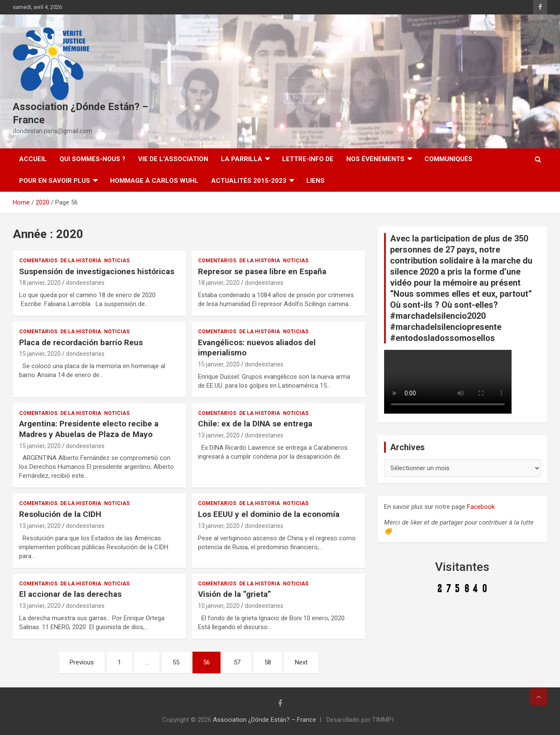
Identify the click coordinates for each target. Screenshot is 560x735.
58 (268, 662)
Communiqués (448, 159)
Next (301, 662)
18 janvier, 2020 (40, 283)
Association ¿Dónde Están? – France (264, 720)
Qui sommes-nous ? (92, 159)
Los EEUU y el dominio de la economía (269, 514)
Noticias (117, 261)
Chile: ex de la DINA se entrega (255, 424)
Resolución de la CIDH (60, 514)
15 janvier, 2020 (40, 354)
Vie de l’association (173, 159)
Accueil (33, 159)
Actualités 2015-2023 (249, 181)
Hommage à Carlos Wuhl (154, 181)
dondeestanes (85, 283)
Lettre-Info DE (308, 159)
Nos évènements (375, 159)
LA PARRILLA (242, 159)
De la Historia (81, 261)
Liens (315, 181)
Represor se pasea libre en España (262, 271)
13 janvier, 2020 (219, 435)
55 (176, 662)
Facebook (481, 507)
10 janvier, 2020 (219, 606)
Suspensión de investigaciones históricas (97, 271)
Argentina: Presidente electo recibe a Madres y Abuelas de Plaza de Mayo (89, 429)
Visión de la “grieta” (235, 594)
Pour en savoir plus (55, 181)
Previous (82, 662)
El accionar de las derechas (70, 594)
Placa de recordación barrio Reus (81, 342)
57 (237, 662)
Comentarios (38, 261)
